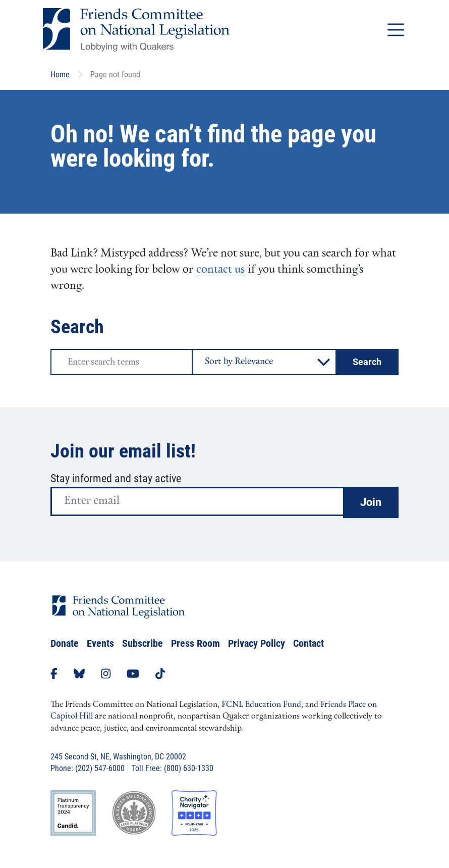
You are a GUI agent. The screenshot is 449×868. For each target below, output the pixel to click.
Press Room (195, 643)
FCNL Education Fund (261, 705)
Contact (308, 643)
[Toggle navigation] (396, 30)
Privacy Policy (257, 643)
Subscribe (143, 643)
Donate (65, 643)
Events (100, 643)
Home (60, 74)
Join (371, 502)
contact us (220, 270)
